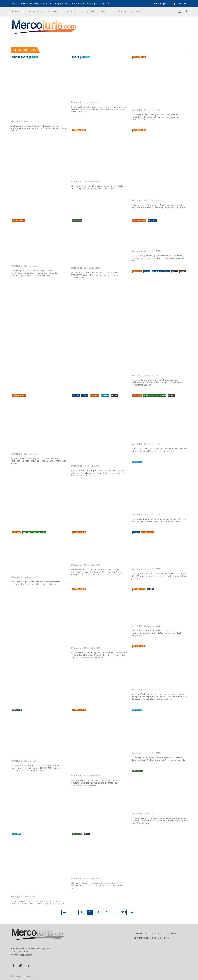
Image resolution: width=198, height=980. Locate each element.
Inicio (14, 3)
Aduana (16, 57)
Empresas (90, 11)
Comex (25, 57)
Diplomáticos (119, 11)
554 (124, 912)
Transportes (72, 11)
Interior (136, 11)
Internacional (35, 11)
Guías (23, 3)
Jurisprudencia (61, 3)
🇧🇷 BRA (150, 589)
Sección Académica (40, 3)
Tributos (152, 220)
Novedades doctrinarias (155, 395)
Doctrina (16, 11)
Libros (147, 271)
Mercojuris (16, 121)
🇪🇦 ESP (183, 271)
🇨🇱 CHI (87, 834)
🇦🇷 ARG (174, 271)
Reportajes (92, 3)
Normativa (77, 3)
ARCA (103, 11)
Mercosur (54, 11)
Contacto (106, 3)
